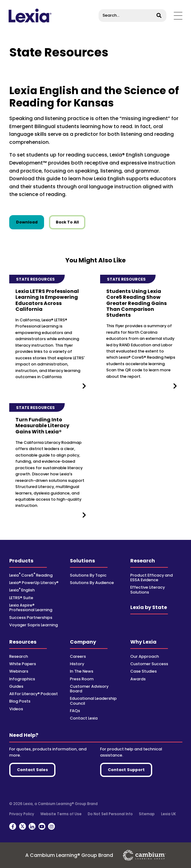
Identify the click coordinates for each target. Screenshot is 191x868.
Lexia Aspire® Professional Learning (31, 607)
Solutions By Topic (88, 575)
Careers (78, 656)
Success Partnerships (31, 618)
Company (83, 642)
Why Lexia (143, 642)
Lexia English (22, 590)
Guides (16, 686)
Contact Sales (33, 770)
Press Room (82, 679)
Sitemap (147, 814)
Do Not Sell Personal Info (110, 814)
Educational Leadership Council (93, 701)
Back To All (67, 222)
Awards (138, 679)
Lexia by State (149, 607)
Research (143, 561)
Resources (23, 642)
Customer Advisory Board (89, 689)
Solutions (82, 561)
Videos (16, 709)
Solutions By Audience (92, 583)
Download (30, 222)
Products (21, 561)
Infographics (22, 679)
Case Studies (144, 671)
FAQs (75, 711)
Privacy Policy (22, 814)
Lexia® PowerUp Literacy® (34, 583)
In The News (82, 671)
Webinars (19, 671)
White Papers (23, 664)
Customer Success (149, 664)
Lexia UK (169, 814)
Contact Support (126, 770)
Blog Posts (20, 701)
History (77, 664)
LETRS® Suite (21, 598)
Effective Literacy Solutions (148, 590)
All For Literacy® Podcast (34, 694)
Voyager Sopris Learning (34, 625)
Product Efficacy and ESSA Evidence (152, 578)
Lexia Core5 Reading (31, 575)
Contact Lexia (84, 718)
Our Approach (145, 656)
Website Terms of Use (61, 814)
